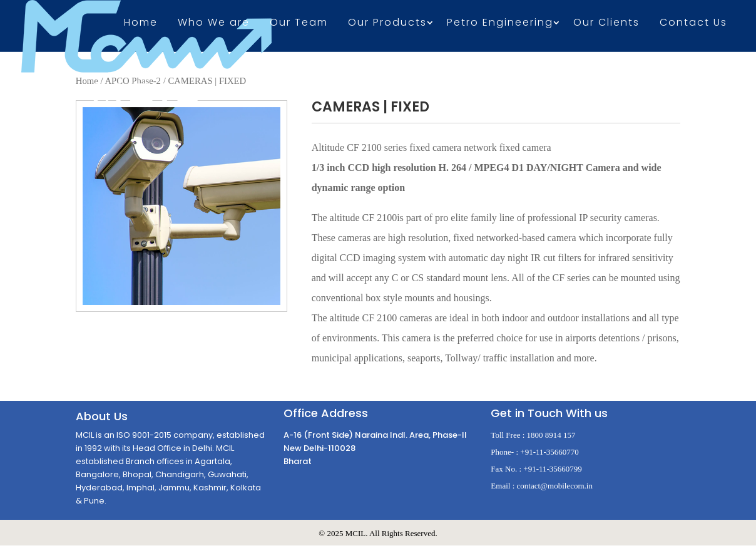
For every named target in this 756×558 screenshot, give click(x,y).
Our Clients (606, 24)
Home (141, 24)
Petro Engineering (500, 24)
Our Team (299, 24)
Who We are (214, 24)
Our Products (387, 24)
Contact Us (693, 24)
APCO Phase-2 (133, 81)
